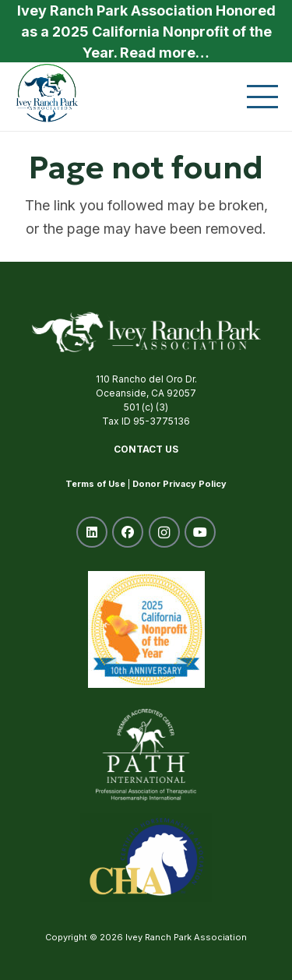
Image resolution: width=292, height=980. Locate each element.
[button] (263, 97)
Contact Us (146, 449)
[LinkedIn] (92, 532)
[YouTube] (200, 532)
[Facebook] (128, 532)
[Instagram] (164, 532)
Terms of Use (95, 484)
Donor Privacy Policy (179, 484)
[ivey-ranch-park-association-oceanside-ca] (47, 93)
